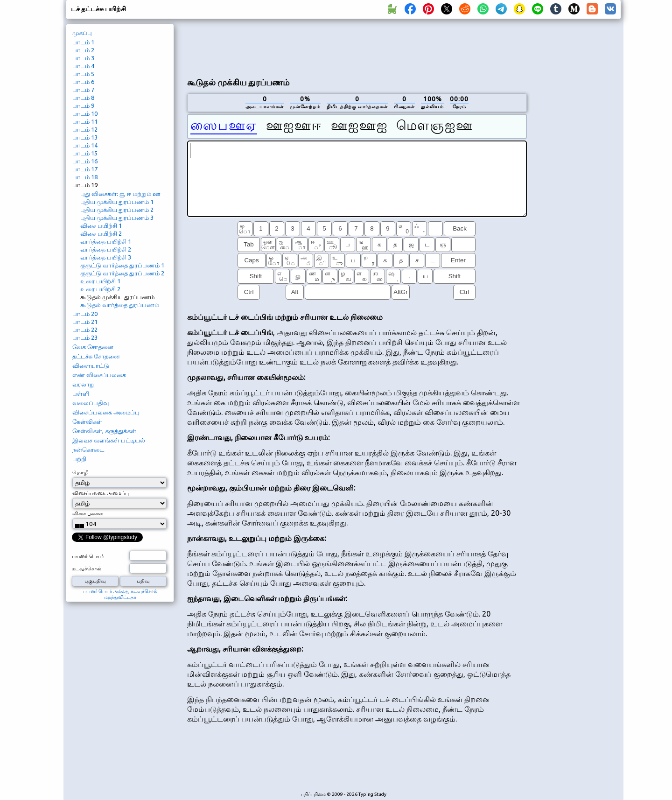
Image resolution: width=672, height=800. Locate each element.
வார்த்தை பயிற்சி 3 (106, 257)
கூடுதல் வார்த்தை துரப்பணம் (120, 305)
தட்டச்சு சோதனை (96, 356)
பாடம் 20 (85, 314)
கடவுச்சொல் (87, 568)
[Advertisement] (357, 47)
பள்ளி (81, 393)
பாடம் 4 (83, 66)
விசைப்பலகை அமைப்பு (106, 412)
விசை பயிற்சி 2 (101, 233)
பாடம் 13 (85, 137)
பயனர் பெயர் (88, 556)
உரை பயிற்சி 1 (100, 281)
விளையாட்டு (91, 365)
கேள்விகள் (87, 421)
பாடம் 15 (85, 153)
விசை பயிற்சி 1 (101, 225)
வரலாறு (84, 384)
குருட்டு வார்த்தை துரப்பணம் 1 (122, 265)
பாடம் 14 (85, 145)
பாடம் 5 (83, 74)
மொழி (80, 472)
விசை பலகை (88, 513)
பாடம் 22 (85, 330)
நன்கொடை (88, 449)
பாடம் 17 (85, 169)
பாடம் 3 (83, 58)
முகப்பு (82, 33)
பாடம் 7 (83, 90)
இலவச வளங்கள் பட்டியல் (109, 440)
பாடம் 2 (83, 50)
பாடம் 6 (83, 82)
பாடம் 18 (85, 177)
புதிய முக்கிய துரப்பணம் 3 (117, 218)
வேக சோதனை (93, 347)
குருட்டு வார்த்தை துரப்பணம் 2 (122, 273)
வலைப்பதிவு (91, 403)
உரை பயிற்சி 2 (100, 289)
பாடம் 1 (83, 42)
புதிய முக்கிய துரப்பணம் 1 (117, 202)
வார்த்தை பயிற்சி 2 (106, 249)
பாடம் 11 (85, 121)
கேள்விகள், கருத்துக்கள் (104, 431)
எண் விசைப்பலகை (99, 375)
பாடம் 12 (85, 129)
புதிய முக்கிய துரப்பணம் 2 (117, 210)
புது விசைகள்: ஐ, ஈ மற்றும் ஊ (120, 194)
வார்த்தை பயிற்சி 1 (106, 241)
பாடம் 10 (85, 113)
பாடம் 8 (83, 98)
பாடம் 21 (85, 322)
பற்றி (79, 459)
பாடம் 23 (85, 337)
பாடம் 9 (83, 105)
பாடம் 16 (85, 161)
